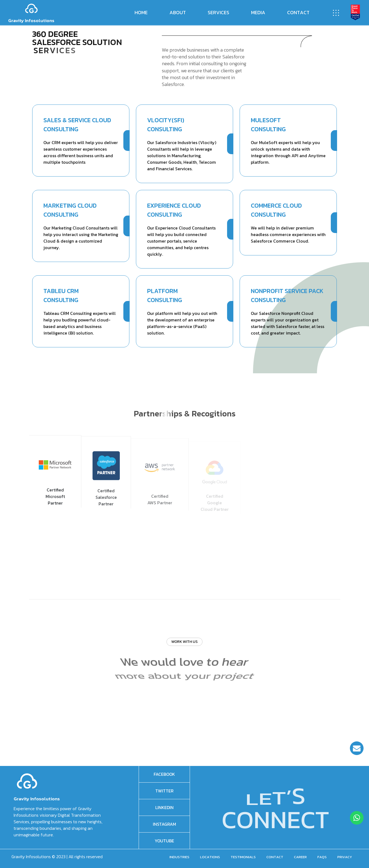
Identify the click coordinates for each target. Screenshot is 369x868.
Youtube (164, 841)
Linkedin (164, 807)
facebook (164, 774)
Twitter (164, 791)
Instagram (164, 824)
